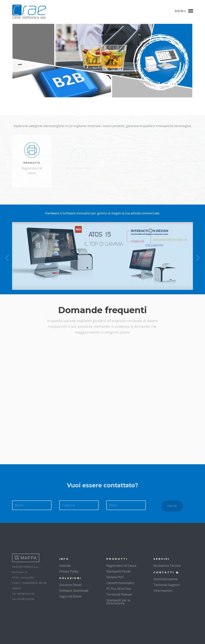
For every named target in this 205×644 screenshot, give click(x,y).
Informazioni (163, 591)
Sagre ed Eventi (70, 596)
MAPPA (26, 558)
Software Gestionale (74, 591)
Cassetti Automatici (120, 583)
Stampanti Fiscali (118, 571)
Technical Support (167, 585)
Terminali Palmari (119, 594)
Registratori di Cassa (121, 566)
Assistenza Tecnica (167, 566)
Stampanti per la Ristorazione (118, 602)
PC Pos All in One (119, 589)
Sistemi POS (115, 577)
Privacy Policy (69, 571)
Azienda (65, 566)
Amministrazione (166, 579)
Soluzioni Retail (70, 585)
